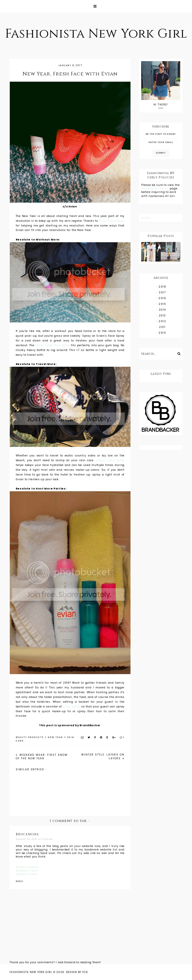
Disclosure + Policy (155, 189)
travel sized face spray (52, 345)
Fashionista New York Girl (96, 34)
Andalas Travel (27, 871)
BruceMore (27, 834)
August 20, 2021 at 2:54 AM (34, 839)
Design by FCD (77, 972)
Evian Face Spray (112, 221)
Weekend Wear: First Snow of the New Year (42, 757)
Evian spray (71, 707)
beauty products (30, 737)
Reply (19, 881)
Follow (146, 218)
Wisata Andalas (27, 867)
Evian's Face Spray (110, 460)
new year (55, 737)
